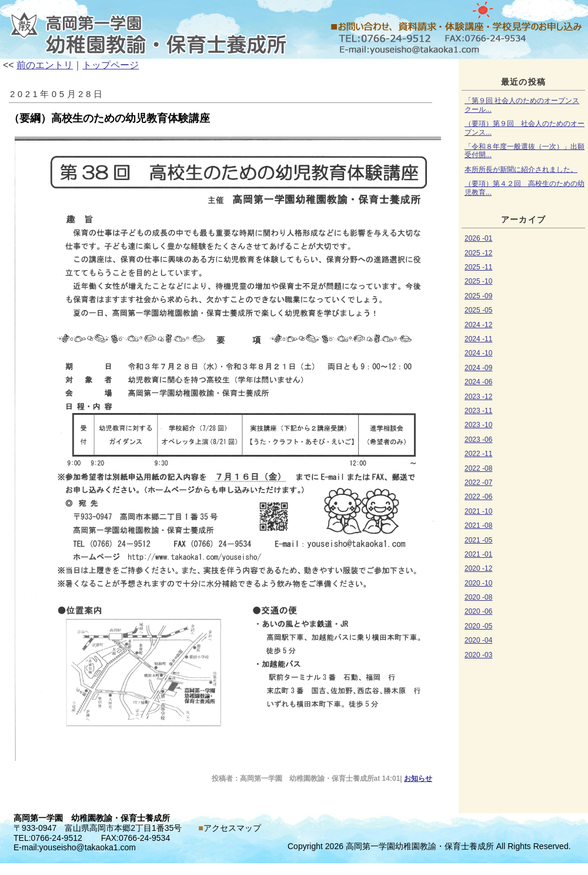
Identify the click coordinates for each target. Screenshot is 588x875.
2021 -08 (478, 525)
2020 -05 (478, 626)
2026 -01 (478, 238)
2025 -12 (478, 253)
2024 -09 (478, 368)
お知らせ (294, 29)
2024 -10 (478, 353)
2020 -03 (478, 655)
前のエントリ (45, 65)
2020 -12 (478, 568)
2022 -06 (478, 497)
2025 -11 (478, 267)
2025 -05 (478, 310)
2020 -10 (478, 583)
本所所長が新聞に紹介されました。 (521, 169)
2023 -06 (478, 440)
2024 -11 (478, 339)
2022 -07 (478, 483)
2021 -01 (478, 554)
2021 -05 (478, 540)
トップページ (111, 65)
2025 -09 (478, 296)
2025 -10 (478, 281)
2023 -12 (478, 397)
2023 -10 (478, 425)
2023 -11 (478, 411)
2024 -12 (478, 325)
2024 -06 (478, 382)
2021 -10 (478, 511)
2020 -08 (478, 597)
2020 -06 (478, 611)
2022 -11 (478, 454)
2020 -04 (478, 640)
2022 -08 (478, 468)
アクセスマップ (232, 828)
